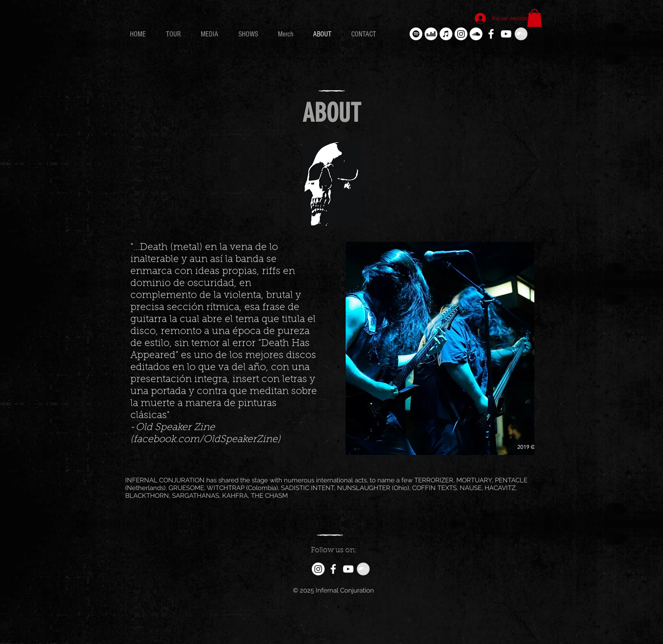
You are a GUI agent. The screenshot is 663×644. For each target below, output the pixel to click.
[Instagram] (461, 34)
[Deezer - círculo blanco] (431, 34)
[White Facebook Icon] (491, 34)
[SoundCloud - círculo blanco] (476, 34)
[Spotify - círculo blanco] (416, 34)
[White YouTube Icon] (506, 34)
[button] (535, 18)
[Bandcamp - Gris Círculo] (521, 34)
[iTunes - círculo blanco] (446, 34)
